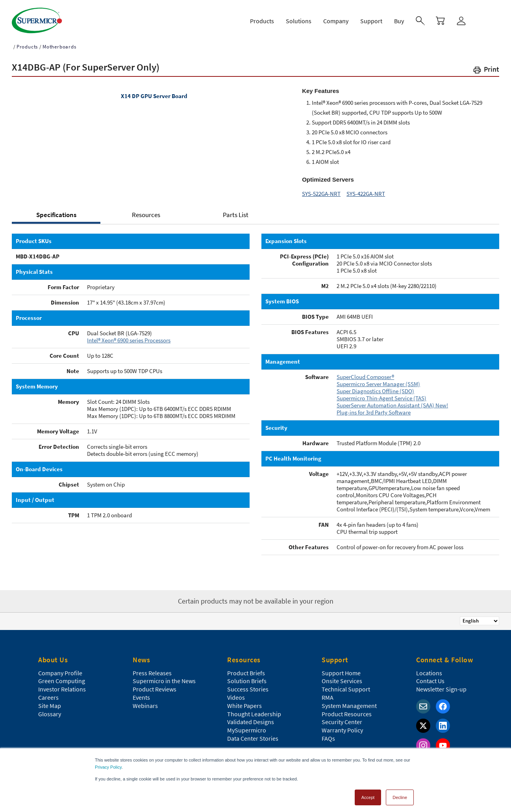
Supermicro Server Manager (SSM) (378, 380)
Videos (236, 694)
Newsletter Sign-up (441, 686)
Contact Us (430, 677)
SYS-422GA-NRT (366, 190)
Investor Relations (62, 686)
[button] (486, 67)
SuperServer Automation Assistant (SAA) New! (392, 402)
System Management (349, 702)
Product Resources (347, 710)
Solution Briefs (247, 677)
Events (141, 694)
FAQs (328, 735)
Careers (48, 694)
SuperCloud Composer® (365, 373)
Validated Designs (251, 718)
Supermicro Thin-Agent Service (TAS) (381, 395)
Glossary (50, 710)
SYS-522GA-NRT (321, 190)
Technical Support (346, 686)
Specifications (56, 211)
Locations (429, 669)
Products (27, 43)
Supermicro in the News (164, 677)
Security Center (342, 718)
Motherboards (59, 43)
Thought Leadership (254, 710)
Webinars (145, 702)
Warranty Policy (342, 727)
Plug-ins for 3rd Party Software (374, 409)
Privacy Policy (108, 764)
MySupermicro (247, 727)
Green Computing (62, 677)
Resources (146, 211)
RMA (328, 694)
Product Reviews (155, 686)
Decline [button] (400, 794)
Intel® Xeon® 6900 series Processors (129, 337)
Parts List (236, 211)
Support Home (341, 669)
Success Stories (248, 686)
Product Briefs (246, 669)
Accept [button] (368, 794)
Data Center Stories (253, 735)
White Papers (244, 702)
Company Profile (60, 669)
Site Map (50, 702)
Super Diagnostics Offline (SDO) (375, 387)
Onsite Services (342, 677)
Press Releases (152, 669)
